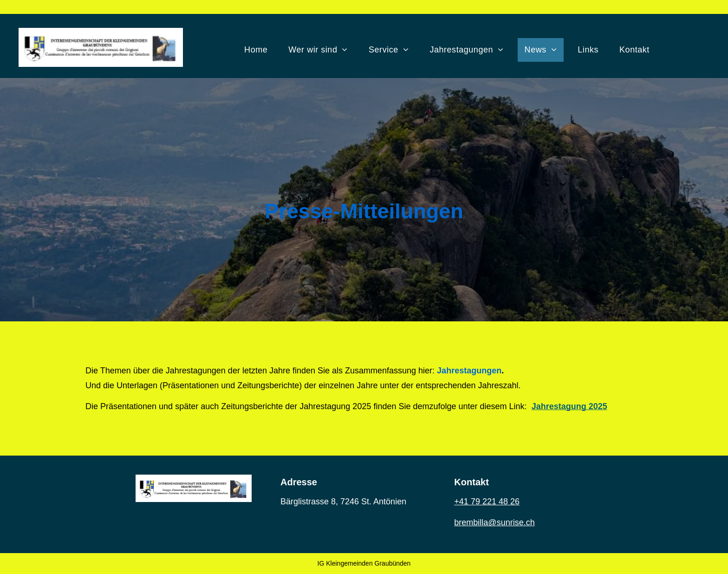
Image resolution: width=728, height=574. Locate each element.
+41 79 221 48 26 (487, 502)
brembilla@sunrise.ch (494, 522)
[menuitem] (259, 50)
